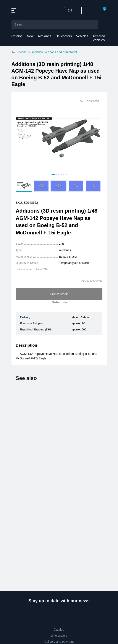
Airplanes (44, 36)
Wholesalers (59, 636)
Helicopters (64, 36)
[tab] (53, 174)
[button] (24, 186)
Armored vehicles (99, 38)
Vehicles (82, 36)
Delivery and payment (59, 642)
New (30, 36)
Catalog (17, 36)
